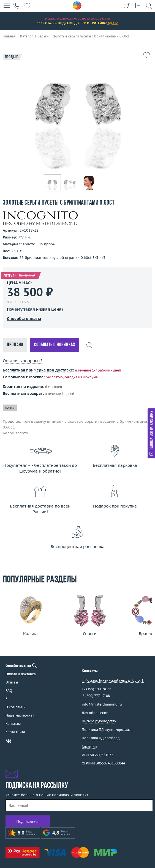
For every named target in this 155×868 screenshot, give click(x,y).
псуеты (10, 408)
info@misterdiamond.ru (102, 704)
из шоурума (88, 377)
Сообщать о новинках (55, 345)
